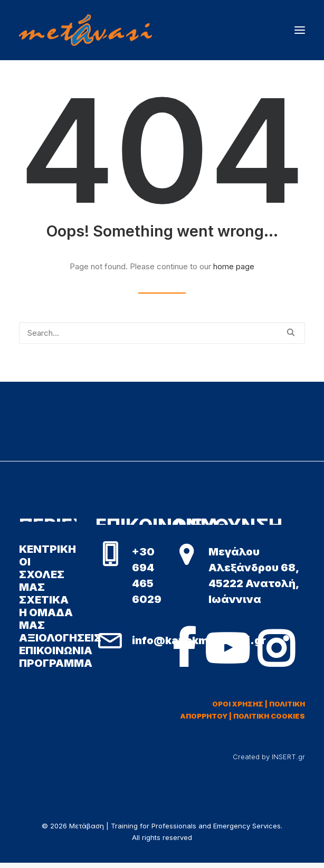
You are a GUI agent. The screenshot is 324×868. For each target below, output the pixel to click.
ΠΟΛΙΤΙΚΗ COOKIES (269, 716)
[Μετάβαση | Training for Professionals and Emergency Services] (85, 30)
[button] (300, 30)
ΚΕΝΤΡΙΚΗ (47, 549)
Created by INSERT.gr (269, 757)
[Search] (162, 333)
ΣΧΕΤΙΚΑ (44, 600)
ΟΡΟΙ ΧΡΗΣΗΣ (238, 704)
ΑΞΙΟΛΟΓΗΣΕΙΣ (60, 638)
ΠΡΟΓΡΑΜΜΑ (56, 663)
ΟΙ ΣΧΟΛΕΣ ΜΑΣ (42, 574)
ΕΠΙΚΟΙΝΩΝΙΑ (56, 650)
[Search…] (162, 333)
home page (234, 266)
